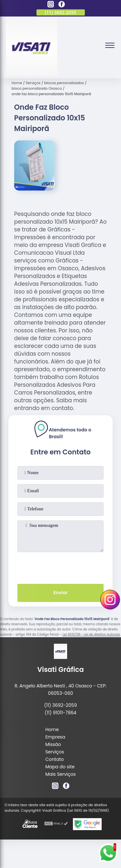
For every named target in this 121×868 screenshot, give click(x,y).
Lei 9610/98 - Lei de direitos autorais (91, 634)
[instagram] (51, 5)
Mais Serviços (60, 774)
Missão (53, 744)
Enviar (60, 593)
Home (52, 729)
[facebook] (62, 5)
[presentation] (61, 567)
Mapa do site (60, 767)
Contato (54, 759)
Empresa (55, 737)
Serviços (55, 752)
